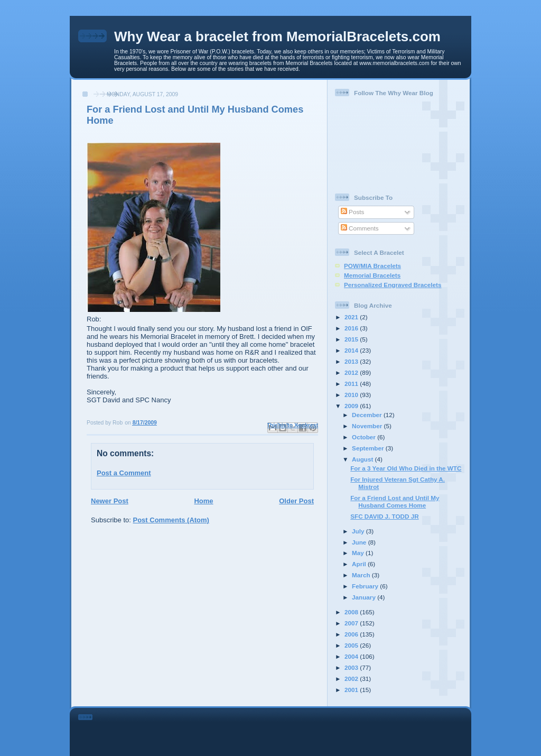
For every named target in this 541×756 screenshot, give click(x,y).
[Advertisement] (285, 730)
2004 (352, 656)
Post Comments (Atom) (171, 520)
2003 (352, 667)
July (359, 531)
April (360, 564)
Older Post (296, 501)
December (368, 415)
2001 (352, 690)
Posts (352, 212)
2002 (352, 679)
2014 (352, 350)
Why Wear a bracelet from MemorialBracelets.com (277, 36)
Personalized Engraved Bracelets (393, 285)
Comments (360, 228)
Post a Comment (124, 473)
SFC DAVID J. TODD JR (384, 516)
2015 (352, 339)
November (368, 426)
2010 (352, 395)
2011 (352, 384)
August (363, 459)
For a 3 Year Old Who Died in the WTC (406, 468)
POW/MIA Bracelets (372, 266)
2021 (352, 317)
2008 (352, 612)
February (366, 586)
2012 (352, 372)
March (362, 575)
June (360, 542)
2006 (352, 634)
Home (203, 501)
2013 (352, 361)
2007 (352, 623)
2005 (352, 645)
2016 (352, 328)
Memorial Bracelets (372, 275)
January (365, 597)
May (359, 553)
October (365, 437)
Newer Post (110, 501)
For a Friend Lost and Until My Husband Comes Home (395, 501)
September (369, 448)
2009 (352, 406)
